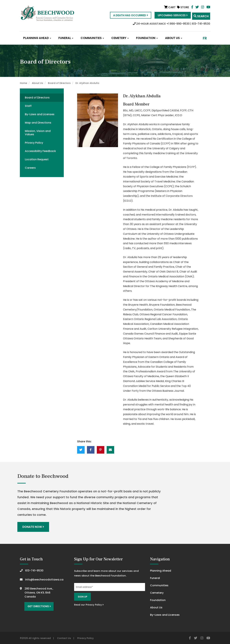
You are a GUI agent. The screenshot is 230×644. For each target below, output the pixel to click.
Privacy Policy (34, 143)
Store (183, 7)
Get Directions (38, 605)
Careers (30, 168)
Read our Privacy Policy (89, 604)
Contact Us (64, 637)
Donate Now (34, 527)
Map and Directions (38, 123)
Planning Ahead (37, 38)
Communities (92, 38)
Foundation (147, 38)
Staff (28, 106)
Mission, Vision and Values (38, 133)
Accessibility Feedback (40, 151)
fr (205, 38)
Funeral (66, 38)
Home (23, 83)
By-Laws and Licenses (40, 114)
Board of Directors (59, 83)
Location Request (37, 159)
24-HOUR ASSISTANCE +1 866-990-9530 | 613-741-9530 (171, 24)
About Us (174, 38)
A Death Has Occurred (126, 15)
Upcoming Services (168, 15)
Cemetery (120, 38)
